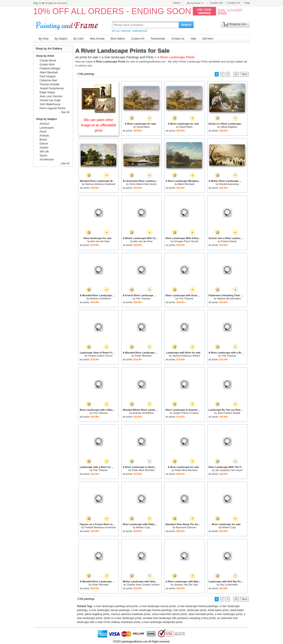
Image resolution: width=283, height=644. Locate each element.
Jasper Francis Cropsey (186, 413)
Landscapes (47, 128)
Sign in (37, 3)
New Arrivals (97, 39)
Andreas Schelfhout (100, 298)
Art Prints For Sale (67, 25)
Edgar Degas (47, 92)
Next (244, 74)
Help (247, 3)
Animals (44, 136)
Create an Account (56, 3)
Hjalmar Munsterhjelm (229, 298)
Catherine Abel (48, 80)
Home (177, 3)
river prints (180, 610)
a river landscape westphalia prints (162, 622)
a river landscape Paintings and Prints (128, 57)
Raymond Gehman (186, 527)
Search (186, 25)
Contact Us (234, 3)
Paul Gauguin (48, 76)
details (222, 13)
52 (236, 74)
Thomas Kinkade (50, 84)
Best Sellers (118, 39)
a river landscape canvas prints (158, 606)
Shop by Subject (46, 119)
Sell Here (208, 39)
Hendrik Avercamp (229, 184)
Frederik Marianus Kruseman (100, 527)
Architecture (47, 160)
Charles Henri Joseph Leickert (143, 585)
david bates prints (218, 610)
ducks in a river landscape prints (123, 618)
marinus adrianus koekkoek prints (131, 614)
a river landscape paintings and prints (116, 606)
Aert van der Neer (100, 241)
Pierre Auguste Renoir (53, 108)
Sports (43, 156)
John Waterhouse (50, 104)
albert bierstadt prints (201, 614)
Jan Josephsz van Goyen (229, 470)
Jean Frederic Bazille (229, 413)
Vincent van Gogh (50, 100)
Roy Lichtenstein (229, 585)
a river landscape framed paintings (198, 606)
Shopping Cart (238, 24)
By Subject (61, 39)
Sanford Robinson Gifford (186, 356)
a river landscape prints (229, 614)
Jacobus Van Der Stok (186, 585)
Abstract (44, 124)
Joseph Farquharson (52, 88)
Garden (44, 148)
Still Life (44, 152)
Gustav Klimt (47, 65)
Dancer (44, 144)
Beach (43, 140)
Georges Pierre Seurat (186, 241)
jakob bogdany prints (97, 614)
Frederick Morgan (50, 68)
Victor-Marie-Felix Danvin (143, 184)
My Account (195, 3)
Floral (43, 132)
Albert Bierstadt (186, 184)
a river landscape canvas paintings (109, 610)
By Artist (44, 39)
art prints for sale (87, 57)
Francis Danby (229, 241)
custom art (241, 62)
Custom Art (216, 3)
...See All (64, 112)
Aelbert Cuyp (143, 527)
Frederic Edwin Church (100, 356)
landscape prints (197, 610)
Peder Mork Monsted (143, 470)
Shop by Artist (45, 56)
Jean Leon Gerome (51, 96)
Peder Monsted (143, 356)
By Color (78, 39)
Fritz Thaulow (143, 298)
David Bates (143, 127)
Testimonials (158, 39)
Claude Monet (48, 61)
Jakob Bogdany (229, 127)
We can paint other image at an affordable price (99, 125)
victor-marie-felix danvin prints (169, 614)
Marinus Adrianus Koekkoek (100, 184)
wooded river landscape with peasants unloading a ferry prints (179, 618)
